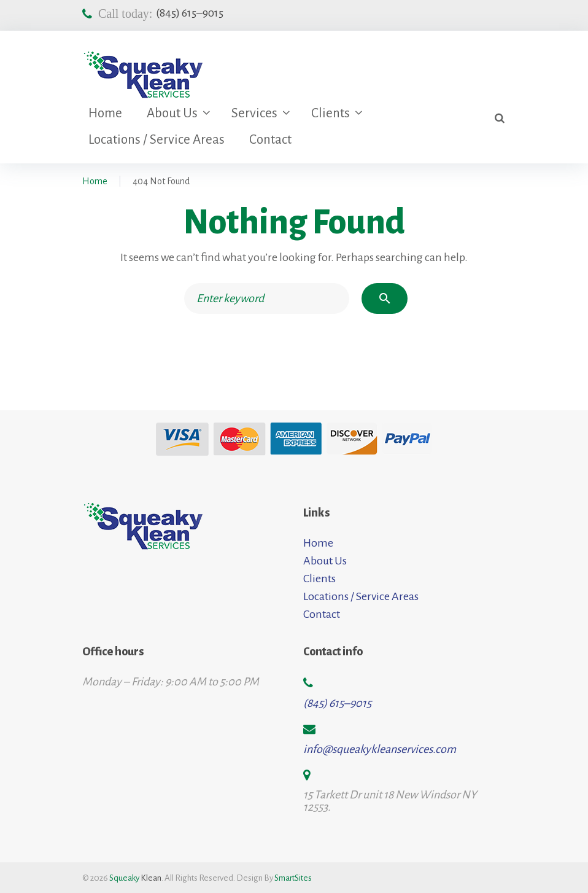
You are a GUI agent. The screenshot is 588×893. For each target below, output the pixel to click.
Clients (331, 113)
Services (254, 113)
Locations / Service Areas (157, 140)
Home (105, 113)
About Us (172, 113)
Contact (270, 140)
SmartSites (293, 878)
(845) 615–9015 (190, 13)
